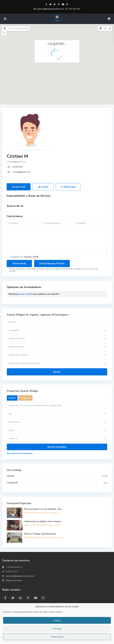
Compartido (12, 453)
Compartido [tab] (25, 368)
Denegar (57, 629)
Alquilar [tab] (12, 368)
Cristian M (68, 115)
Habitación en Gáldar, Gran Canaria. (43, 492)
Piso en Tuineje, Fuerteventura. (40, 504)
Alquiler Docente (14, 551)
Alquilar (11, 446)
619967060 (68, 126)
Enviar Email (19, 157)
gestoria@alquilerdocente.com (20, 546)
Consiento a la (24, 227)
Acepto (57, 620)
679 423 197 (74, 9)
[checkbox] (8, 227)
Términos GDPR (31, 227)
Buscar (57, 342)
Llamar (43, 157)
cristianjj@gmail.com (72, 131)
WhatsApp (68, 157)
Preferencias (57, 637)
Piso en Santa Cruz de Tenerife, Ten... (44, 479)
